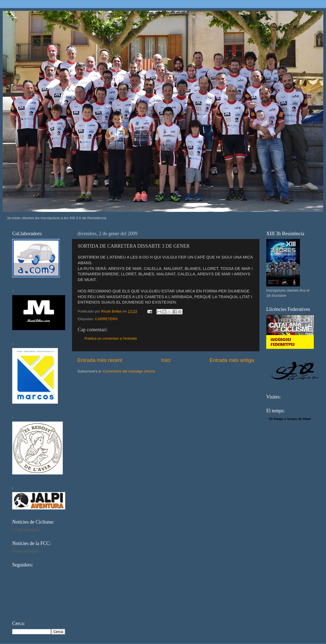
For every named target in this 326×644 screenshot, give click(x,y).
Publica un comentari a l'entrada (111, 338)
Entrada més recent (100, 360)
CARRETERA (106, 319)
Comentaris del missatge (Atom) (129, 371)
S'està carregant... (27, 530)
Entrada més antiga (232, 360)
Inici (166, 360)
